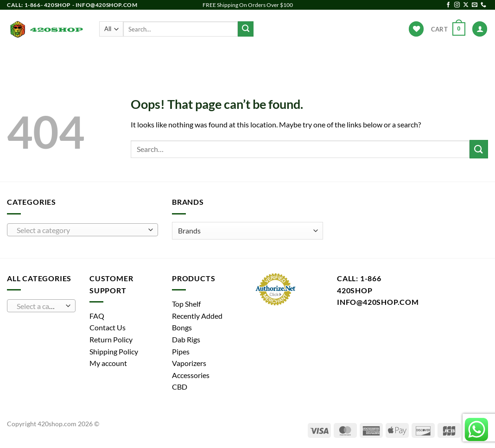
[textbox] (80, 230)
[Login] (480, 29)
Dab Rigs (206, 58)
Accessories (309, 58)
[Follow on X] (466, 5)
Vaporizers (255, 58)
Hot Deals (396, 58)
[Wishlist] (416, 29)
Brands (354, 58)
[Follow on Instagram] (457, 5)
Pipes (169, 58)
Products (96, 58)
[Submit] (246, 29)
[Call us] (483, 5)
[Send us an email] (475, 5)
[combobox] (82, 230)
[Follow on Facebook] (448, 5)
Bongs (135, 58)
